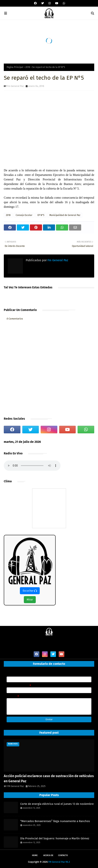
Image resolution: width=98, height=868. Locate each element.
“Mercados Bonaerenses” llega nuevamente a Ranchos (55, 821)
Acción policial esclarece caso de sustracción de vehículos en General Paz (49, 779)
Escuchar (30, 591)
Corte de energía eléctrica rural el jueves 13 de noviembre (57, 804)
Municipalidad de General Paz (65, 215)
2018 (28, 67)
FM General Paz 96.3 (59, 862)
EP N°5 (41, 215)
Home (35, 855)
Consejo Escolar (24, 215)
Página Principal (15, 67)
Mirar (30, 600)
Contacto (63, 855)
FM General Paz (16, 786)
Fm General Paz (15, 86)
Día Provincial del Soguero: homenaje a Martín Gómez (55, 838)
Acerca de (48, 855)
